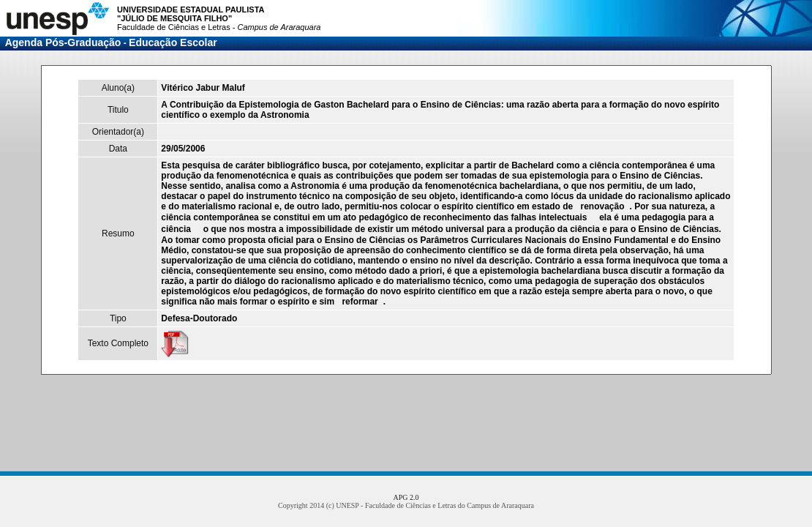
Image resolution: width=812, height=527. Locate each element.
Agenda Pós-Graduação (63, 42)
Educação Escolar (173, 42)
